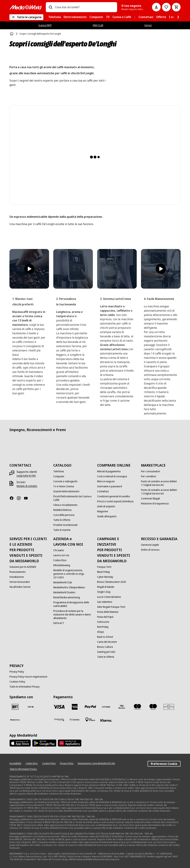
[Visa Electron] (122, 707)
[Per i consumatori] (151, 471)
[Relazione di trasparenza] (155, 504)
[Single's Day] (104, 592)
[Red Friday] (103, 627)
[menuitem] (55, 17)
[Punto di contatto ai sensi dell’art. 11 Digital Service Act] (161, 483)
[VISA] (59, 707)
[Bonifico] (75, 720)
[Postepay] (106, 707)
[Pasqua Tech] (104, 567)
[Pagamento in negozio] (90, 720)
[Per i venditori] (149, 476)
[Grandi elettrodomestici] (66, 491)
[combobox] (85, 7)
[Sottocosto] (103, 622)
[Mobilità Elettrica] (62, 510)
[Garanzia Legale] (150, 545)
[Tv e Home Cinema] (64, 486)
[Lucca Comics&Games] (109, 597)
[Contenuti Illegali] (150, 499)
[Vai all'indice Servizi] (20, 587)
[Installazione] (17, 577)
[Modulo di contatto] (27, 486)
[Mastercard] (137, 707)
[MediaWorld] (25, 7)
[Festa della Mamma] (108, 612)
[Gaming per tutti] (106, 652)
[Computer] (59, 476)
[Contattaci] (103, 491)
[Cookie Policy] (49, 763)
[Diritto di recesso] (150, 550)
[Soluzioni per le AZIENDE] (23, 567)
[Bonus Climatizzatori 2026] (112, 582)
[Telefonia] (59, 471)
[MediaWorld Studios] (64, 592)
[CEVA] (31, 707)
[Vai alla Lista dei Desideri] (166, 7)
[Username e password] (110, 486)
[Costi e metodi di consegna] (112, 476)
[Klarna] (106, 720)
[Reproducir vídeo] (29, 269)
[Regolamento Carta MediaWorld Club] (96, 763)
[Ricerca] (50, 7)
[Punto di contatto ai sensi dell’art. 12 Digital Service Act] (161, 492)
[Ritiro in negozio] (106, 481)
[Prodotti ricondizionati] (65, 525)
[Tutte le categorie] (26, 17)
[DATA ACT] (59, 623)
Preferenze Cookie (164, 764)
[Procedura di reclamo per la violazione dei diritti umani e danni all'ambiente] (73, 615)
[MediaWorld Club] (63, 582)
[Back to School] (105, 637)
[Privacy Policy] (17, 672)
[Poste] (15, 720)
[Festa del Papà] (105, 617)
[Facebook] (13, 498)
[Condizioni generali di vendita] (113, 496)
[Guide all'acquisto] (107, 516)
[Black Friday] (104, 572)
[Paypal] (90, 707)
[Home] (12, 34)
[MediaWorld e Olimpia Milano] (69, 587)
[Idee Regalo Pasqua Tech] (111, 607)
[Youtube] (27, 498)
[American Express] (75, 707)
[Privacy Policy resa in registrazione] (28, 677)
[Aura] (169, 707)
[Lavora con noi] (61, 555)
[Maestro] (153, 707)
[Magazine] (103, 511)
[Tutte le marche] (62, 530)
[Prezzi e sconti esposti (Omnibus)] (115, 501)
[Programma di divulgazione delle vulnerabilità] (73, 604)
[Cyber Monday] (105, 577)
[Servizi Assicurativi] (20, 582)
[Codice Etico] (60, 560)
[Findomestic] (59, 720)
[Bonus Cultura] (105, 647)
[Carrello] (176, 7)
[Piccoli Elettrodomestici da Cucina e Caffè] (73, 498)
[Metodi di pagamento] (109, 471)
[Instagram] (20, 498)
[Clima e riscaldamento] (65, 505)
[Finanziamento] (18, 572)
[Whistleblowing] (62, 565)
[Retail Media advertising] (67, 597)
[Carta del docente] (107, 642)
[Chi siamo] (59, 550)
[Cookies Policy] (17, 682)
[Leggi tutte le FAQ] (26, 476)
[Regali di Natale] (106, 587)
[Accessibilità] (15, 763)
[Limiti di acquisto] (106, 506)
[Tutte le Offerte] (62, 520)
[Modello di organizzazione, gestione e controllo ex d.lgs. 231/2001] (73, 574)
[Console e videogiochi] (65, 481)
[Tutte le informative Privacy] (25, 687)
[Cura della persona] (64, 515)
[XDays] (101, 632)
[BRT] (15, 707)
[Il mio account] (156, 7)
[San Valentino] (105, 602)
